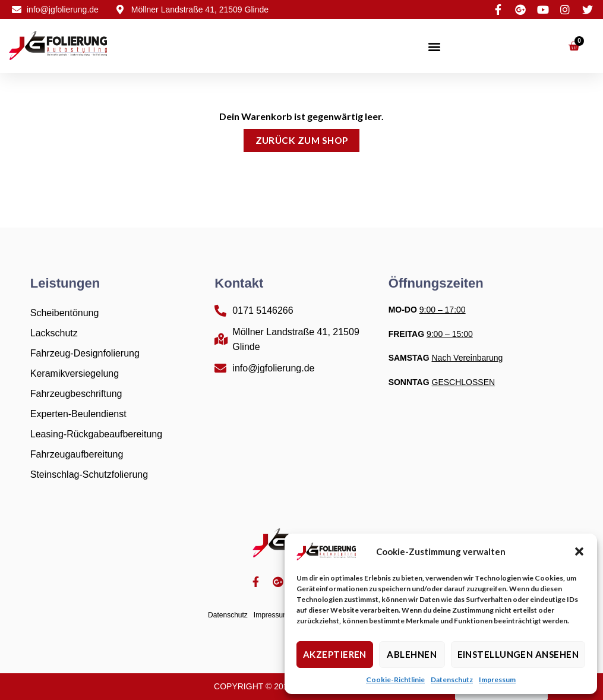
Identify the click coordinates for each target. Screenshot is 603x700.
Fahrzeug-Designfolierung (85, 353)
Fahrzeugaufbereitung (77, 454)
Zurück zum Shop (302, 140)
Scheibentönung (65, 313)
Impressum (497, 679)
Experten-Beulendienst (78, 414)
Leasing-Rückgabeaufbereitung (96, 434)
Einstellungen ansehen (518, 654)
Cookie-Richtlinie (395, 679)
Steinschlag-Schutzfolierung (89, 474)
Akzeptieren (335, 654)
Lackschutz (54, 333)
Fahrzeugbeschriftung (76, 394)
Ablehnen (412, 654)
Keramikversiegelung (75, 373)
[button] (579, 551)
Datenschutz (452, 679)
